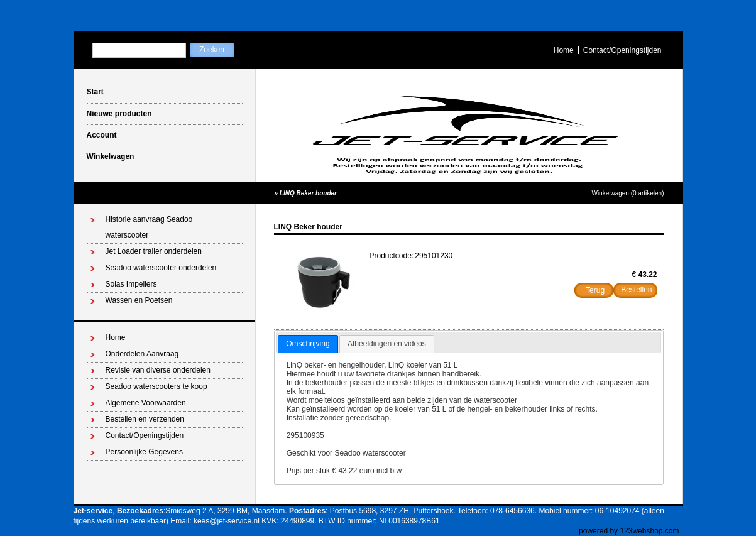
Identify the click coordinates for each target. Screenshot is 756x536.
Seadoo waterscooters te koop (156, 386)
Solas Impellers (131, 284)
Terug (595, 290)
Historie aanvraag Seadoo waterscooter (149, 227)
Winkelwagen (111, 156)
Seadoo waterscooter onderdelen (161, 268)
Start (95, 92)
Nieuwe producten (119, 114)
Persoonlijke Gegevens (144, 452)
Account (102, 135)
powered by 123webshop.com (629, 531)
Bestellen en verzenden (145, 419)
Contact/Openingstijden (622, 50)
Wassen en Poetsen (139, 300)
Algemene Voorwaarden (146, 403)
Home (564, 50)
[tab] (308, 344)
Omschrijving (308, 344)
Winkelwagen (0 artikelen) (627, 193)
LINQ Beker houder (308, 193)
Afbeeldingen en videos (387, 344)
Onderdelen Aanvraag (142, 354)
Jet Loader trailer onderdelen (154, 251)
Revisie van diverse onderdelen (158, 370)
